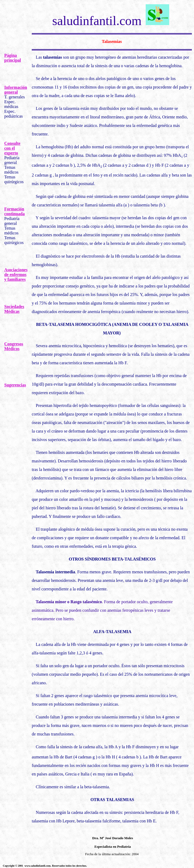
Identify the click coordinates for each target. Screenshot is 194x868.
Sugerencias (15, 385)
